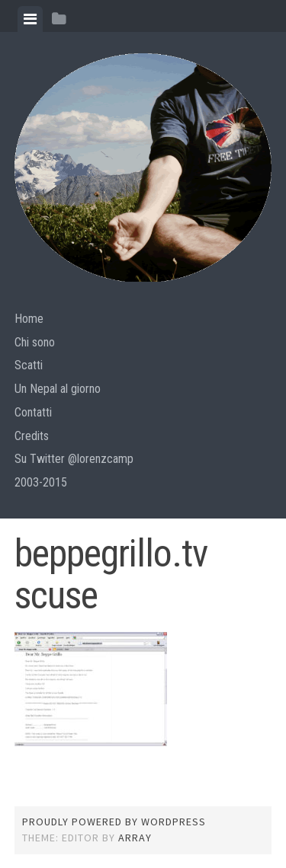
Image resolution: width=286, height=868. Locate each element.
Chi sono (35, 342)
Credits (32, 436)
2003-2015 (41, 482)
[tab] (30, 19)
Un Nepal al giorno (58, 389)
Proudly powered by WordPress (114, 822)
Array (135, 838)
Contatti (33, 412)
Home (29, 319)
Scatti (29, 365)
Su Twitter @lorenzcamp (74, 459)
